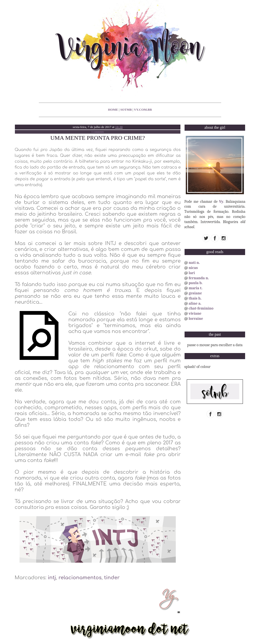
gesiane (195, 293)
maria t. (196, 288)
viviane (195, 313)
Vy (221, 202)
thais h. (195, 298)
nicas (193, 268)
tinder (112, 578)
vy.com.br (143, 110)
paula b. (196, 283)
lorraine (196, 319)
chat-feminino (201, 308)
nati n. (194, 263)
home (113, 110)
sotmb (126, 110)
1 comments (98, 132)
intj (52, 578)
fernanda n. (199, 278)
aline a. (195, 303)
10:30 (119, 127)
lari (192, 273)
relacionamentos (80, 578)
